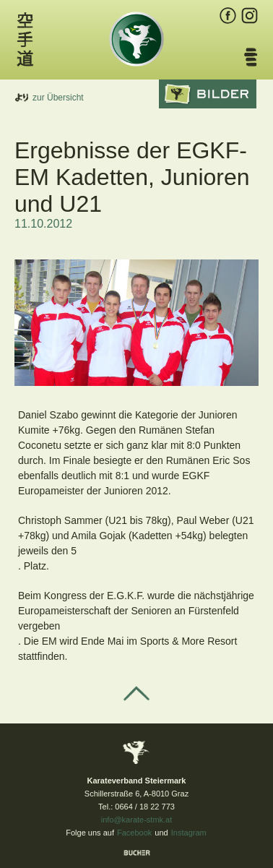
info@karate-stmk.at (137, 820)
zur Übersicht (58, 98)
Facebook (134, 833)
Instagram (189, 833)
